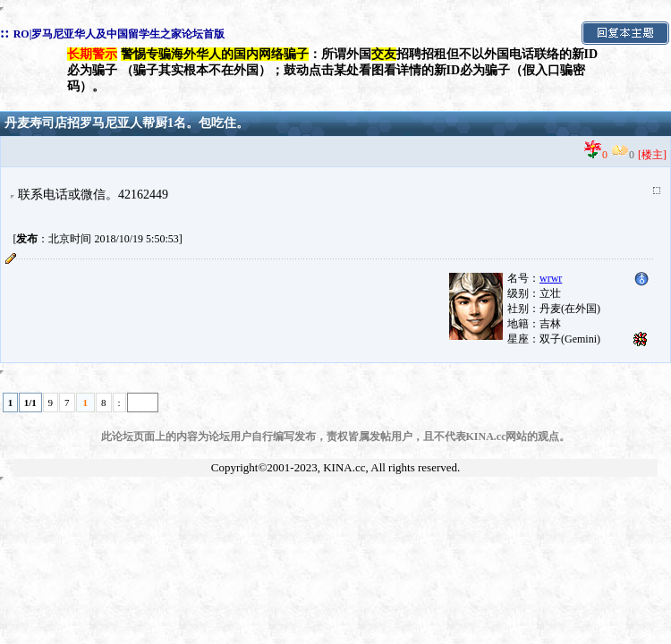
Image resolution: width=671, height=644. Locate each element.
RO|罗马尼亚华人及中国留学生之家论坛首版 (119, 34)
